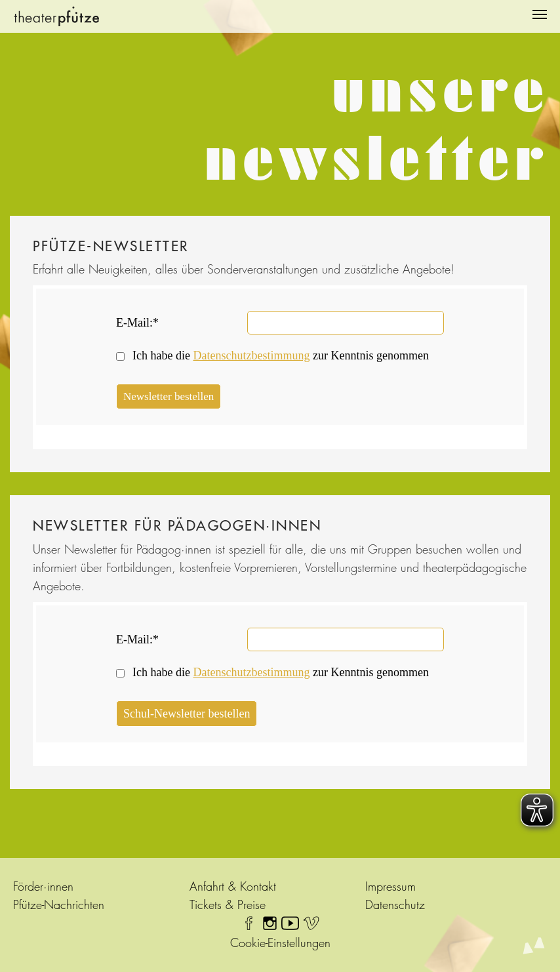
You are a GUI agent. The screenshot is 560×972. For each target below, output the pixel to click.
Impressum (390, 886)
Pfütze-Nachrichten (59, 905)
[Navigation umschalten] (540, 14)
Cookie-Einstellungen (280, 943)
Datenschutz (395, 905)
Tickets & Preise (228, 905)
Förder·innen (43, 886)
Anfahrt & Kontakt (233, 886)
